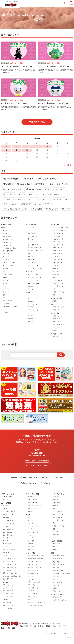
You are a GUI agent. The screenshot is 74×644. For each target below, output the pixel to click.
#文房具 (22, 194)
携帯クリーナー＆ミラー (35, 505)
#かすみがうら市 (52, 209)
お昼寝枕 (5, 600)
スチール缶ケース (33, 570)
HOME (3, 15)
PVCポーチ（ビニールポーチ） (62, 574)
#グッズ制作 (8, 184)
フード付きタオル (58, 286)
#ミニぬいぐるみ (23, 184)
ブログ (11, 15)
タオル (5, 298)
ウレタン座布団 (7, 608)
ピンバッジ (56, 257)
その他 (5, 233)
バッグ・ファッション (58, 263)
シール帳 (30, 538)
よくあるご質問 (57, 477)
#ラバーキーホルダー (10, 204)
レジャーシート (57, 328)
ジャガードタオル (58, 283)
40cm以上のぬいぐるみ (10, 248)
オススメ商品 (7, 236)
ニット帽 (55, 532)
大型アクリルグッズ (34, 582)
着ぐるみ (30, 254)
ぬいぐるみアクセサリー (10, 567)
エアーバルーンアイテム (35, 605)
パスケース (6, 254)
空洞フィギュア (57, 236)
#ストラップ (62, 184)
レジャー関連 (55, 313)
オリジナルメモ (32, 298)
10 (27, 150)
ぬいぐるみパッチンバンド (11, 558)
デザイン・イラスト (57, 334)
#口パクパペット (8, 199)
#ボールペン (66, 209)
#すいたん (41, 194)
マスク (5, 310)
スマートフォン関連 (33, 284)
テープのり (31, 307)
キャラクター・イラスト (60, 600)
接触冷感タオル (57, 517)
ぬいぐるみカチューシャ (35, 268)
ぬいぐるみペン (32, 316)
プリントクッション (34, 274)
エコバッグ (56, 266)
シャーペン (6, 289)
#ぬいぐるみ (28, 179)
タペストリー (32, 597)
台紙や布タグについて (29, 483)
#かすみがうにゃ (36, 209)
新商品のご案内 (6, 225)
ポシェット (6, 257)
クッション (30, 272)
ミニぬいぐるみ (7, 260)
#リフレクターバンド (60, 199)
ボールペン (6, 292)
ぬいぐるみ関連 (23, 15)
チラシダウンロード (46, 483)
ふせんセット (32, 301)
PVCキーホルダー (8, 274)
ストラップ (6, 230)
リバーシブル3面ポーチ (10, 523)
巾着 (54, 277)
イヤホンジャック (8, 239)
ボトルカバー (7, 283)
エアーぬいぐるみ (38, 15)
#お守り (47, 204)
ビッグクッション (33, 280)
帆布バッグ (56, 269)
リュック (30, 262)
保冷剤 (55, 331)
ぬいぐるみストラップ (34, 233)
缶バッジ (5, 280)
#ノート (46, 199)
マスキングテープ (33, 310)
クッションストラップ (59, 239)
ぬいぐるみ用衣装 (8, 251)
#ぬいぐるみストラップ (47, 179)
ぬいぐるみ (31, 227)
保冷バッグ (56, 274)
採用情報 (14, 477)
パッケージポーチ (58, 571)
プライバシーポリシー (52, 633)
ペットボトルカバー (58, 325)
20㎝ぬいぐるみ (8, 242)
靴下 (54, 295)
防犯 (52, 304)
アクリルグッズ (57, 248)
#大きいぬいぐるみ (33, 189)
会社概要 (23, 477)
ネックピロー (7, 603)
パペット (30, 230)
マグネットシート (58, 242)
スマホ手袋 (56, 535)
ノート (30, 295)
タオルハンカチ (7, 301)
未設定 (3, 228)
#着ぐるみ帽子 (26, 204)
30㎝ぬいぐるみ (8, 245)
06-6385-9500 (37, 453)
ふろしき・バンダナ (58, 292)
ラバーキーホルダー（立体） (61, 227)
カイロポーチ (32, 242)
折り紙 (5, 277)
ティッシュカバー (8, 570)
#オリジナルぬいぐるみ (12, 189)
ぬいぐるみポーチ (33, 245)
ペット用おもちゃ (8, 520)
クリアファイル (32, 304)
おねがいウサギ (7, 497)
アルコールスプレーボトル (11, 307)
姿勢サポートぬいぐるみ (10, 573)
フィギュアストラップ (59, 233)
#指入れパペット (9, 194)
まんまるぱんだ (7, 500)
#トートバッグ (34, 199)
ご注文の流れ (45, 477)
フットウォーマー (8, 597)
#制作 (51, 184)
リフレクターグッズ (58, 307)
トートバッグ (56, 271)
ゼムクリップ (32, 550)
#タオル (38, 204)
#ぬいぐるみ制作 (10, 179)
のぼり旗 (5, 541)
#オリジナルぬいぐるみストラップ (15, 209)
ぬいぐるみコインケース (35, 251)
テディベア (31, 257)
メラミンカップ (57, 579)
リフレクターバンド (58, 310)
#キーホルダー (54, 194)
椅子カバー (31, 260)
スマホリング (32, 286)
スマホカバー (32, 508)
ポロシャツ (6, 269)
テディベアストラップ (9, 550)
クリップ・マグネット (59, 245)
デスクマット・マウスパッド (36, 603)
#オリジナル (39, 184)
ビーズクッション (8, 588)
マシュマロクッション (34, 277)
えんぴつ (30, 319)
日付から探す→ (67, 165)
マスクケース (56, 544)
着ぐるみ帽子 (32, 239)
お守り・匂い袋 (57, 260)
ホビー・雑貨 (55, 225)
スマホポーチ (32, 511)
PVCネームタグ (57, 251)
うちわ (5, 295)
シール (5, 286)
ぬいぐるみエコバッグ (34, 248)
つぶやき (5, 312)
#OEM (47, 189)
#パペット (22, 199)
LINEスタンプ (57, 337)
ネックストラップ (58, 254)
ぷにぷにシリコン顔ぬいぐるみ (12, 576)
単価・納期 (33, 477)
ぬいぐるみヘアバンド (9, 579)
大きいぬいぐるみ (33, 236)
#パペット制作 (59, 189)
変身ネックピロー (8, 605)
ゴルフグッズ (56, 319)
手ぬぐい (55, 289)
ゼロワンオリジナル (8, 494)
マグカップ (56, 322)
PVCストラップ (32, 500)
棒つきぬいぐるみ (8, 266)
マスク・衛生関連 (57, 298)
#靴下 (31, 194)
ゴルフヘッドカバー (58, 316)
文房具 (28, 292)
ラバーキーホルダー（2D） (61, 230)
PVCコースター (57, 591)
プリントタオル (57, 280)
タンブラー (6, 304)
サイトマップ (68, 633)
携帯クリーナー (32, 289)
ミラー (55, 538)
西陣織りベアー (7, 544)
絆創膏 (55, 301)
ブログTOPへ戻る (37, 122)
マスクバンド (56, 547)
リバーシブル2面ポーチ (10, 263)
